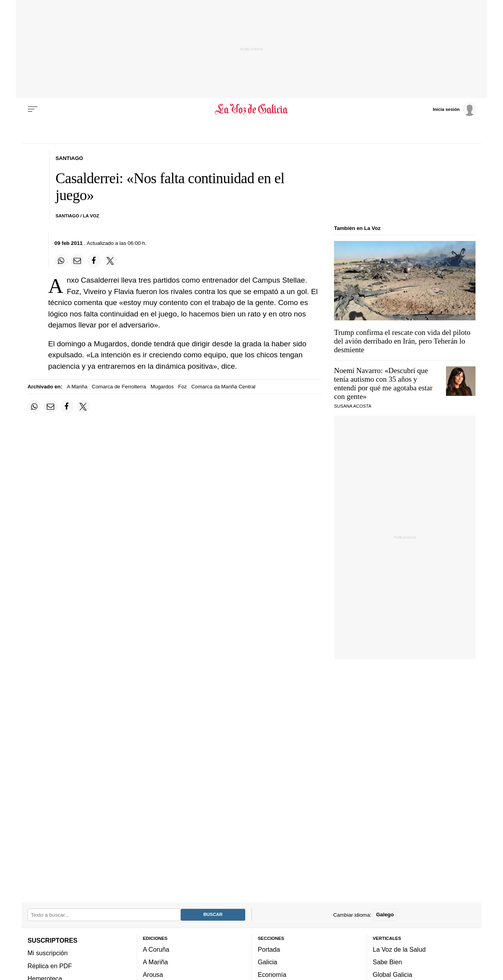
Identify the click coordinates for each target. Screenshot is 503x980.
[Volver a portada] (252, 109)
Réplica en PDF (50, 966)
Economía (272, 975)
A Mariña (77, 387)
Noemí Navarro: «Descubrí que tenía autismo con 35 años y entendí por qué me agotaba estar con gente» (383, 383)
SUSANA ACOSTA (353, 406)
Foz (182, 387)
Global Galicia (393, 975)
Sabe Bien (388, 962)
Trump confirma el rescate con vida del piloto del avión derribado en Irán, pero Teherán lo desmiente (402, 341)
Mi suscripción (48, 953)
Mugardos (162, 387)
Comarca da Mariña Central (223, 387)
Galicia (267, 962)
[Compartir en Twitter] (110, 261)
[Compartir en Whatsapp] (61, 261)
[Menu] (33, 109)
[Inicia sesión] (454, 109)
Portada (269, 949)
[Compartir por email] (77, 261)
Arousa (153, 975)
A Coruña (156, 949)
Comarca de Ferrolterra (119, 387)
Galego (385, 915)
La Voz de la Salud (399, 949)
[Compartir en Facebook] (94, 261)
